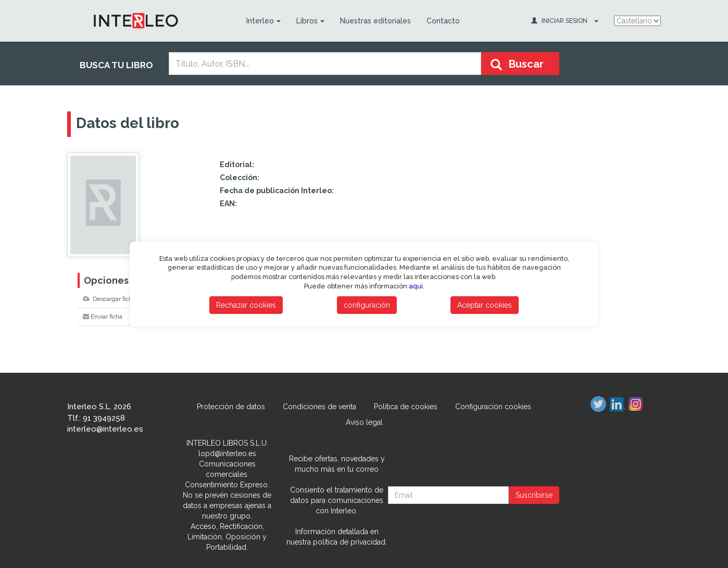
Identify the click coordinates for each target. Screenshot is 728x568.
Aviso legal (364, 422)
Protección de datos (231, 407)
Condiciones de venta (319, 407)
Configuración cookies (493, 407)
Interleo (263, 21)
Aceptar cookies (485, 305)
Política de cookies (406, 407)
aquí (416, 286)
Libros (310, 21)
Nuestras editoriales (375, 21)
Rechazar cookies (246, 305)
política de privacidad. (350, 542)
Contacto (443, 21)
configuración (367, 305)
